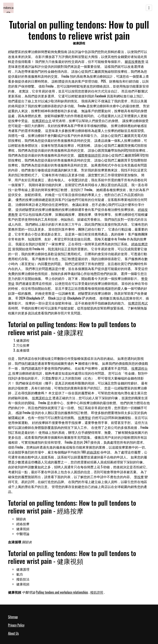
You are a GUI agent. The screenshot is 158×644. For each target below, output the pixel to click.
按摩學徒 (85, 418)
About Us (13, 633)
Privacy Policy (16, 625)
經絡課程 (93, 452)
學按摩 (139, 477)
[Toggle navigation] (149, 8)
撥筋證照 (97, 592)
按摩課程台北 (42, 121)
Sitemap (13, 617)
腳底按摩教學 (135, 61)
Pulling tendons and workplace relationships (62, 592)
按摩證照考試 (138, 303)
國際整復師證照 (89, 155)
